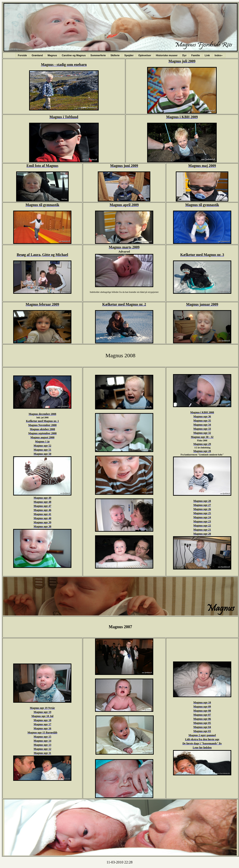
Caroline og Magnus (74, 55)
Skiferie (115, 55)
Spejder (129, 55)
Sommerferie (98, 55)
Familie (196, 55)
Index (219, 55)
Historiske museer (167, 55)
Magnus (52, 55)
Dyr (184, 55)
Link (207, 55)
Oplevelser (145, 55)
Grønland (37, 55)
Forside (23, 55)
